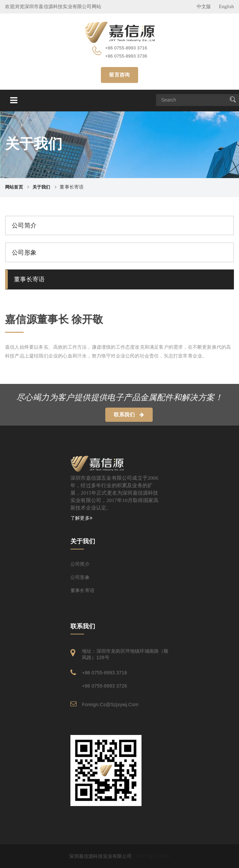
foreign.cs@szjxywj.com (110, 704)
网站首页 (14, 187)
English (226, 7)
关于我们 (41, 187)
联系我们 (129, 415)
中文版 (204, 7)
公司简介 (24, 225)
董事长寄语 (29, 279)
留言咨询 (119, 75)
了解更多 (81, 518)
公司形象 (24, 253)
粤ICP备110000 (153, 856)
